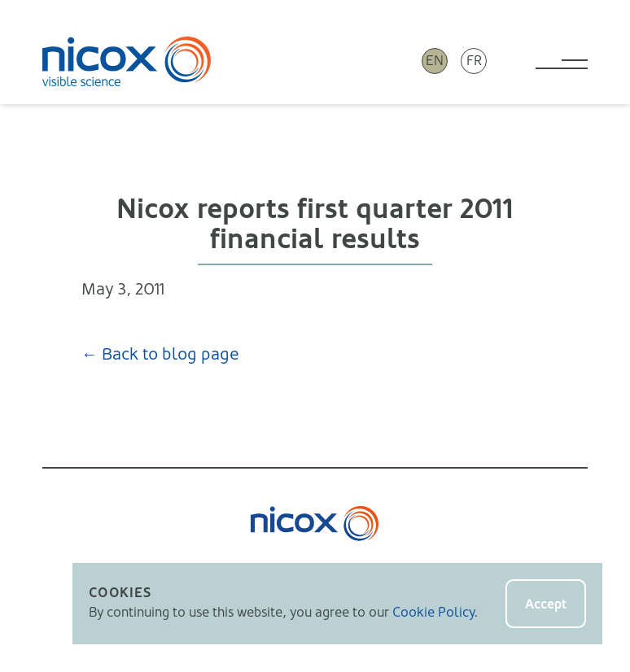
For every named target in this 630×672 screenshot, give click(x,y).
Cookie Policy (433, 612)
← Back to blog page (160, 354)
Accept (546, 604)
